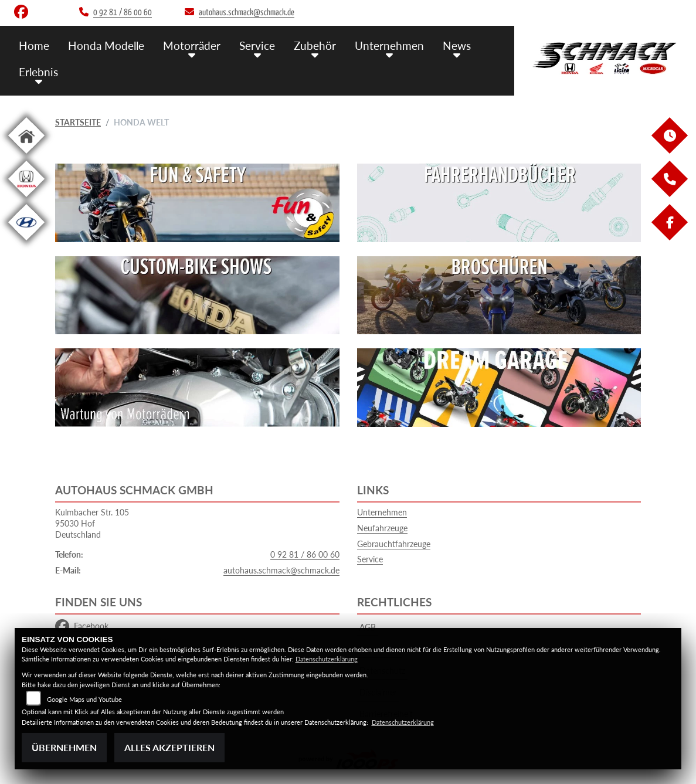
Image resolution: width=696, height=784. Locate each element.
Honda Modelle (106, 45)
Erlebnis (38, 72)
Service (257, 45)
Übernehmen (64, 747)
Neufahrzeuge (382, 528)
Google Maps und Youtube (84, 699)
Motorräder (192, 45)
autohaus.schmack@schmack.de (281, 570)
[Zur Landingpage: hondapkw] (26, 199)
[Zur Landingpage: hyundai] (26, 242)
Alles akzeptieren (169, 747)
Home (34, 45)
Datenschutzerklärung (327, 659)
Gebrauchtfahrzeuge (394, 544)
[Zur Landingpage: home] (26, 156)
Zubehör (315, 45)
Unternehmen (389, 45)
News (457, 45)
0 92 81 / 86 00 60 (305, 554)
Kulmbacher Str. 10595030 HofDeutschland (92, 523)
